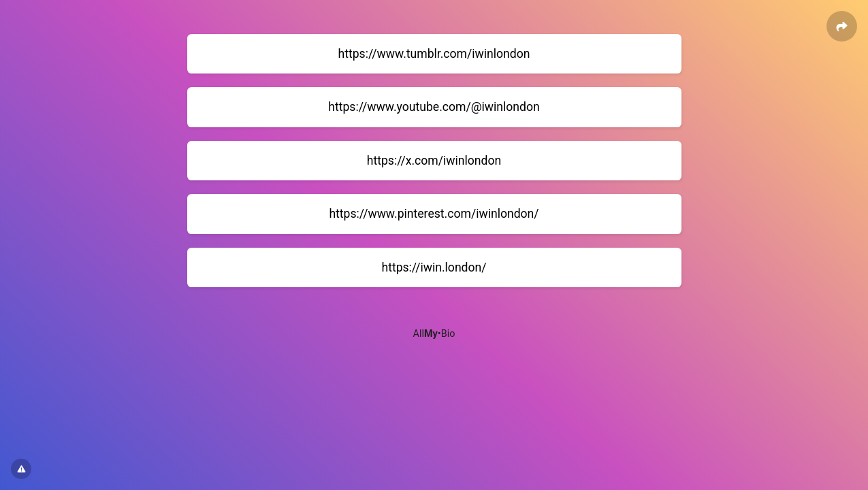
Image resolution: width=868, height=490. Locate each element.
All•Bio (434, 334)
